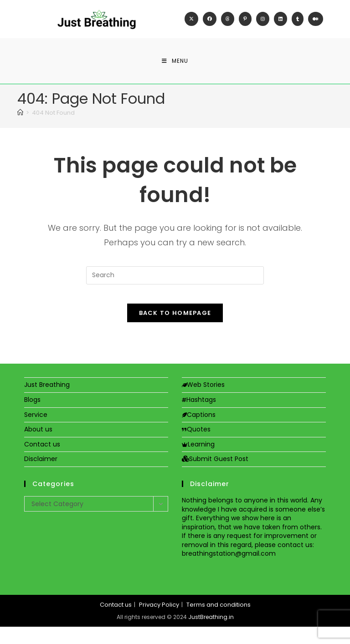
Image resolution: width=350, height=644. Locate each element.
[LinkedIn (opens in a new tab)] (281, 23)
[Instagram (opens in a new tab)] (263, 23)
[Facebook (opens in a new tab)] (210, 23)
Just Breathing (47, 402)
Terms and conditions (219, 622)
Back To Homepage (175, 330)
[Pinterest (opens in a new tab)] (245, 23)
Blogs (32, 417)
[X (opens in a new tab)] (191, 23)
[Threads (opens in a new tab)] (228, 23)
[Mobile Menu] (175, 70)
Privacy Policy (159, 622)
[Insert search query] (175, 284)
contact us (295, 562)
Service (36, 431)
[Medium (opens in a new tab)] (316, 23)
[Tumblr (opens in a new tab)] (298, 23)
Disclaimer (41, 476)
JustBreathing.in (211, 634)
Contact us (42, 461)
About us (38, 446)
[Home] (20, 122)
